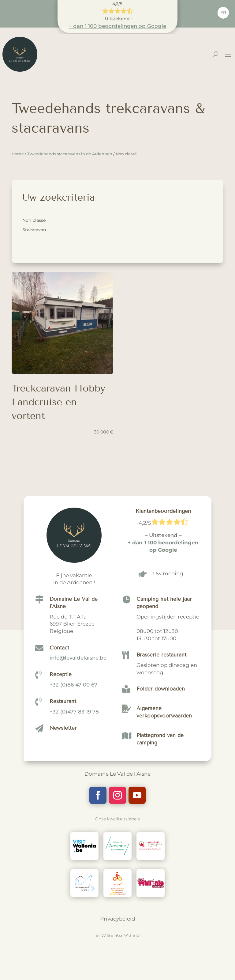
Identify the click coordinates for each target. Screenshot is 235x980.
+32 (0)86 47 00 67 (73, 809)
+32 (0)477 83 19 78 (74, 836)
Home (18, 154)
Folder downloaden (161, 813)
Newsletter (63, 852)
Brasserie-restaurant (161, 779)
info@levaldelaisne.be (78, 782)
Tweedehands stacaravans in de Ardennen (70, 154)
